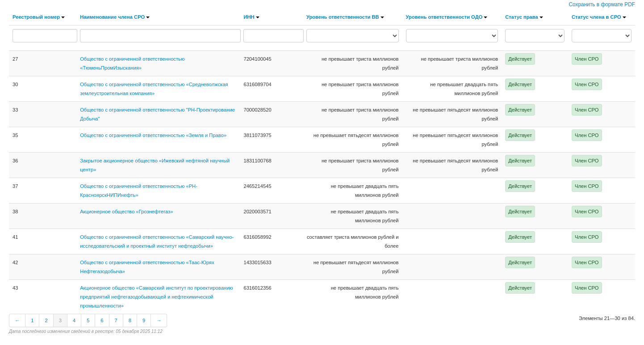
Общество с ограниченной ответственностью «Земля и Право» (153, 135)
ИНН (251, 17)
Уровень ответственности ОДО (447, 17)
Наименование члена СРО (115, 17)
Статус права (524, 17)
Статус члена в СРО (599, 17)
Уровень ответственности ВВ (345, 17)
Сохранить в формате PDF (602, 4)
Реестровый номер (39, 17)
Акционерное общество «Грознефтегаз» (126, 212)
